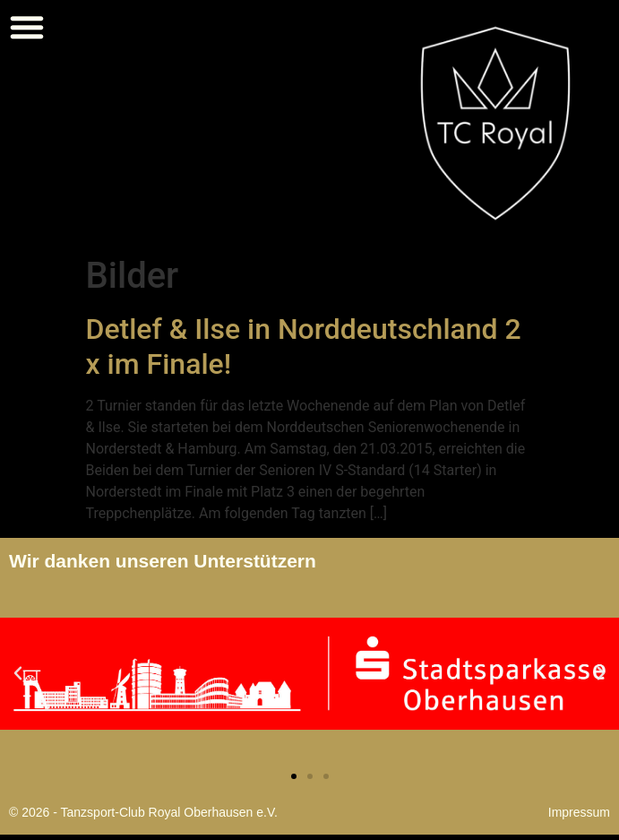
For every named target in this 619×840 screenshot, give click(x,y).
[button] (27, 27)
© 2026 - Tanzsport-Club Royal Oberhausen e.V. (143, 812)
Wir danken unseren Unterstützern (163, 561)
